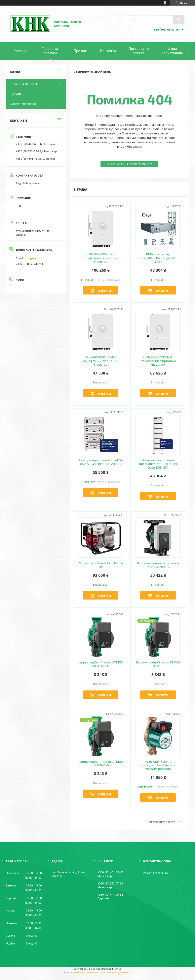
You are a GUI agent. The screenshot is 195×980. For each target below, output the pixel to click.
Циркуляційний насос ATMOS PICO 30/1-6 (101, 664)
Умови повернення (23, 104)
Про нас (80, 51)
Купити (105, 291)
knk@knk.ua (33, 258)
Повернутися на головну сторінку (129, 164)
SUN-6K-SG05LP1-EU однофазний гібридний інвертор (101, 361)
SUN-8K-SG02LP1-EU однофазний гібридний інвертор (158, 361)
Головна (20, 51)
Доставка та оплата (139, 51)
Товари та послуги (50, 51)
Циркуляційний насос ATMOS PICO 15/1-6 (101, 763)
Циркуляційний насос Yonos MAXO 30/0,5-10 (158, 565)
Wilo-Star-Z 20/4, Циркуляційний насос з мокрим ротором (158, 765)
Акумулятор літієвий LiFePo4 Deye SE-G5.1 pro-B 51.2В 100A (101, 462)
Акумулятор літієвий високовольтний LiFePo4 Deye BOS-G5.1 (158, 464)
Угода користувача (172, 51)
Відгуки (15, 94)
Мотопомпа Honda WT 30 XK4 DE (101, 565)
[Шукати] (179, 19)
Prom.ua (117, 969)
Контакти (108, 51)
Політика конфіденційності (116, 972)
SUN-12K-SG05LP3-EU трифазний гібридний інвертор (101, 258)
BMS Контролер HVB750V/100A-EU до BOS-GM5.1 (158, 258)
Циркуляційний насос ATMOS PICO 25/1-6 (158, 664)
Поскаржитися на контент (84, 972)
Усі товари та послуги (162, 822)
